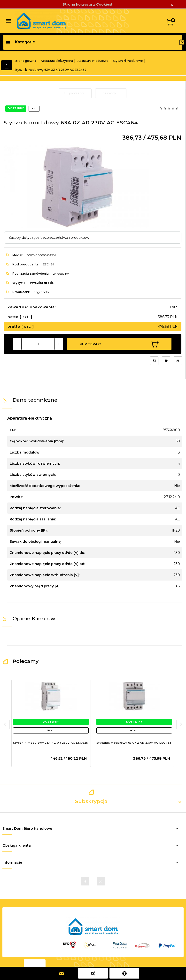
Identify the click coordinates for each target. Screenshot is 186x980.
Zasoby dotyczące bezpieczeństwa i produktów (49, 238)
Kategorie (20, 42)
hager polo (41, 292)
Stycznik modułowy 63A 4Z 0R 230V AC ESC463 (134, 743)
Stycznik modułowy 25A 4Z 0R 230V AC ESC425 (50, 743)
